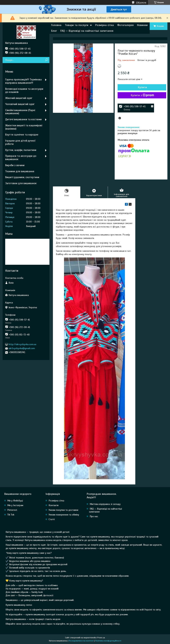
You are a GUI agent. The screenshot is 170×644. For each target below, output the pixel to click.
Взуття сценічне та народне (22, 135)
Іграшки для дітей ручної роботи (20, 142)
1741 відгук (141, 2)
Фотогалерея (125, 25)
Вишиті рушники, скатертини (22, 177)
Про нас (94, 516)
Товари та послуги (77, 25)
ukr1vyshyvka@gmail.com (22, 348)
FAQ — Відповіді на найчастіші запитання (87, 31)
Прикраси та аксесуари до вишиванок (21, 158)
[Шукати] (46, 60)
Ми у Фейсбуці (15, 501)
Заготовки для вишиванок (21, 183)
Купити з (142, 95)
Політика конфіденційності (108, 641)
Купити (142, 87)
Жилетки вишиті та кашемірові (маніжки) (24, 127)
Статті (52, 519)
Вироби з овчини (15, 165)
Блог (54, 31)
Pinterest (12, 510)
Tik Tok (11, 515)
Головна (56, 25)
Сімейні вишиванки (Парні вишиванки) (20, 112)
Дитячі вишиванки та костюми (23, 119)
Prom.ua (101, 638)
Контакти (54, 505)
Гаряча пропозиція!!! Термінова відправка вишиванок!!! (23, 81)
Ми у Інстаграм (15, 505)
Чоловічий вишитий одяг (20, 104)
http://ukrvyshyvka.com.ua (22, 344)
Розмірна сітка (105, 25)
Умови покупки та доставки (63, 510)
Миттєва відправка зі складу (105, 504)
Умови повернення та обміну (64, 515)
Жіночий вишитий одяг (19, 98)
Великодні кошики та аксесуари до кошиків (24, 91)
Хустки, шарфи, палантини (21, 150)
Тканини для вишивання (20, 171)
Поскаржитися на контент (81, 641)
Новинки (142, 25)
